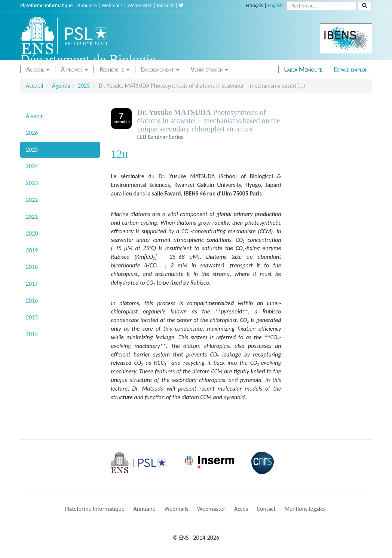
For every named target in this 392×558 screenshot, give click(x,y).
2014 (32, 334)
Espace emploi (350, 69)
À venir (34, 116)
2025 (84, 86)
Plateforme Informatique (46, 5)
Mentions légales (305, 509)
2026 (32, 133)
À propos (74, 69)
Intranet (165, 5)
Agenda (61, 86)
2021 (32, 217)
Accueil (38, 69)
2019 (32, 250)
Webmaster (140, 5)
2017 (32, 284)
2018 (32, 267)
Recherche (114, 69)
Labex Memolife (303, 69)
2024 (32, 166)
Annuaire (87, 5)
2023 (32, 183)
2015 (32, 317)
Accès (241, 509)
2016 (32, 301)
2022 (32, 200)
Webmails (112, 5)
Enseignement (160, 69)
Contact (266, 509)
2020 (32, 233)
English (275, 5)
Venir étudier (209, 69)
